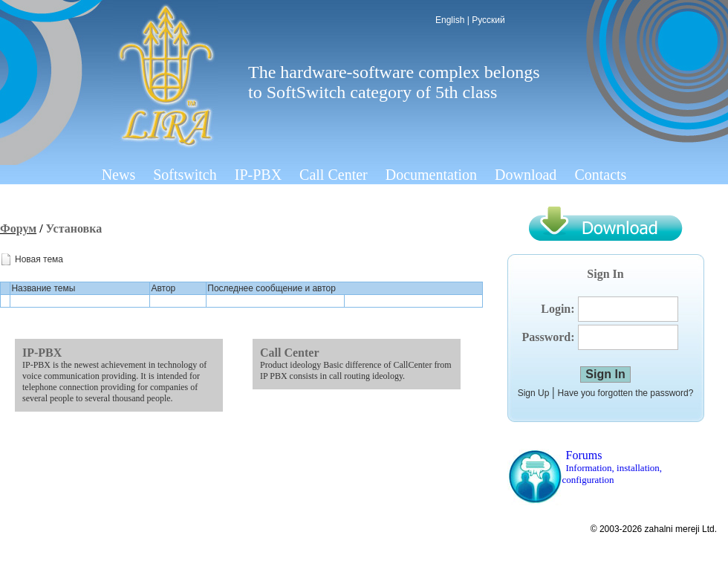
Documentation (431, 175)
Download (526, 175)
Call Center (334, 175)
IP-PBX (258, 175)
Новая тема (39, 259)
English (450, 20)
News (119, 175)
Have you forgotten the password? (626, 393)
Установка (74, 228)
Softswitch (185, 175)
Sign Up (534, 393)
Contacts (600, 175)
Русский (488, 20)
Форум (18, 228)
